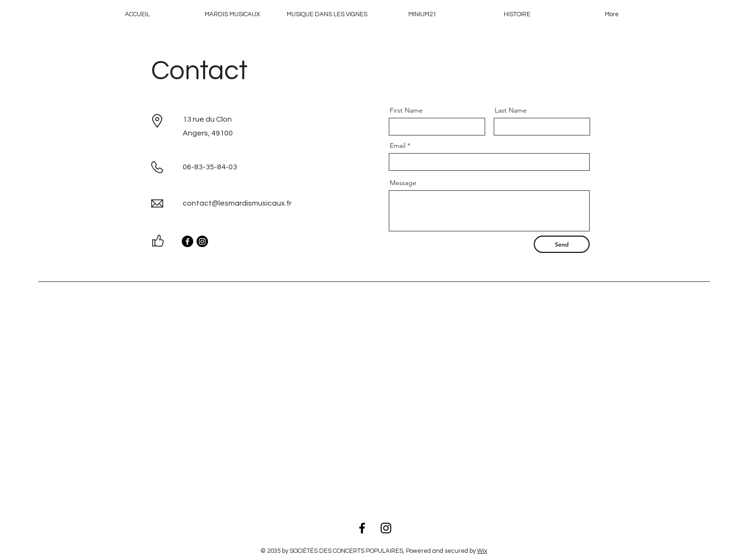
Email (398, 145)
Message (403, 183)
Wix (482, 551)
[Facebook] (187, 241)
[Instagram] (202, 241)
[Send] (562, 244)
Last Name (511, 110)
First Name (406, 110)
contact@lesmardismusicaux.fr (237, 203)
